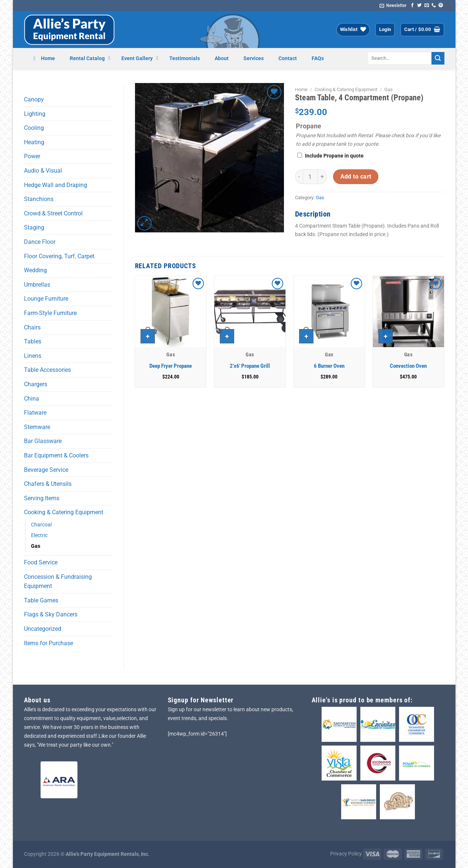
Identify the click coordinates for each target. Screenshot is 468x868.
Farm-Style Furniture (50, 313)
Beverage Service (46, 470)
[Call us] (434, 6)
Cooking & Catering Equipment (64, 512)
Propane (308, 126)
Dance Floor (40, 242)
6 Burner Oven (329, 366)
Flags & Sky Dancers (51, 614)
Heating (34, 142)
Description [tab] (313, 214)
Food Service (41, 562)
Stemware (37, 427)
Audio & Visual (43, 171)
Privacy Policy (346, 854)
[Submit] (438, 58)
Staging (34, 227)
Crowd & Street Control (53, 213)
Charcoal (41, 525)
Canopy (34, 99)
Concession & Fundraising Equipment (58, 582)
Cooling (34, 128)
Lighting (35, 114)
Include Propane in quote (334, 156)
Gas (36, 546)
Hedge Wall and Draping (56, 185)
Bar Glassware (43, 441)
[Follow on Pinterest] (441, 6)
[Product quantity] (310, 177)
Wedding (35, 270)
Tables (33, 341)
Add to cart (356, 177)
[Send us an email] (427, 6)
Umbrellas (37, 285)
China (32, 399)
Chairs (32, 327)
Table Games (41, 600)
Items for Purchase (48, 643)
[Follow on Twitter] (419, 6)
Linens (33, 356)
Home (301, 89)
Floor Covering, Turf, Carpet (59, 256)
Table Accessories (47, 370)
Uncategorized (43, 629)
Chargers (36, 384)
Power (32, 156)
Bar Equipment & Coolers (56, 455)
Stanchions (39, 199)
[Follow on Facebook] (412, 6)
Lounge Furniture (46, 299)
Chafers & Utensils (48, 484)
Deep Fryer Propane (171, 366)
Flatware (35, 413)
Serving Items (42, 498)
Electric (39, 535)
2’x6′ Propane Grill (250, 366)
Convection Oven (408, 366)
